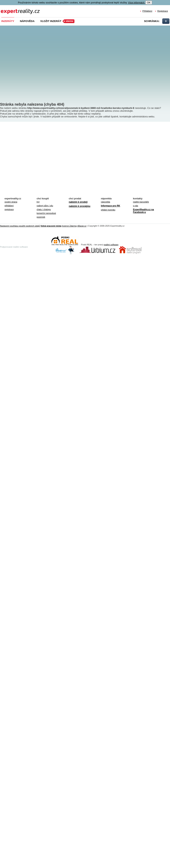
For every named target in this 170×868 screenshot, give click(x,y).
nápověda (105, 202)
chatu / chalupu (44, 209)
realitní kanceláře (141, 202)
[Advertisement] (35, 61)
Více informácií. (137, 3)
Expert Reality (8, 9)
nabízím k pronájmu (80, 206)
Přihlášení (147, 11)
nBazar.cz (82, 226)
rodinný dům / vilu (45, 206)
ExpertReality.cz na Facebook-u (143, 211)
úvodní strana (11, 202)
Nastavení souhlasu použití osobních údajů (20, 226)
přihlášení (9, 206)
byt (38, 202)
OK (149, 3)
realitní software (111, 245)
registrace (9, 209)
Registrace (163, 11)
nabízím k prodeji (78, 202)
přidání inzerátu (108, 210)
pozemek (41, 217)
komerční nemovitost (46, 213)
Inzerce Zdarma (69, 226)
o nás (136, 206)
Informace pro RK (110, 206)
